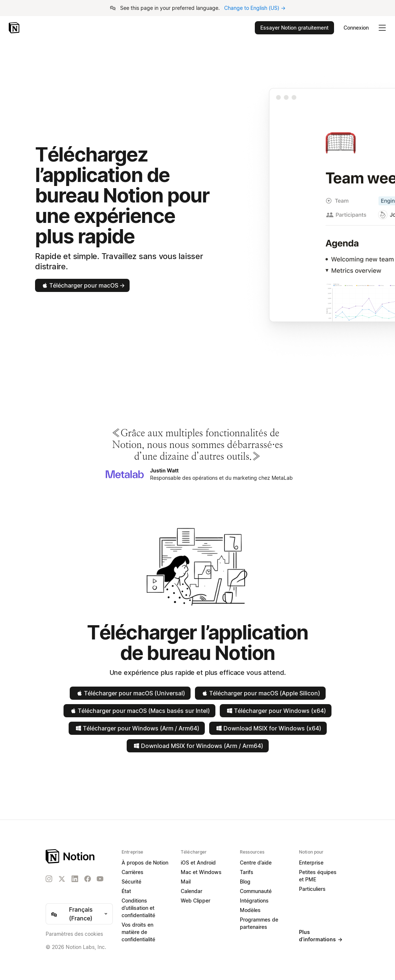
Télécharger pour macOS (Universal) (130, 693)
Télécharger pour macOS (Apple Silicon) (260, 693)
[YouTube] (100, 879)
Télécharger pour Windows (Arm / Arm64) (137, 728)
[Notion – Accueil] (15, 28)
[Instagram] (49, 879)
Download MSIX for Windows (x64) (268, 728)
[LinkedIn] (75, 879)
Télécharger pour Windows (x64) (276, 711)
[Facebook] (88, 879)
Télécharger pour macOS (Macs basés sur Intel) (139, 711)
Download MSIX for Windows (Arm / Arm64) (198, 746)
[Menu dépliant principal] (382, 28)
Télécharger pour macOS (83, 285)
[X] (62, 879)
